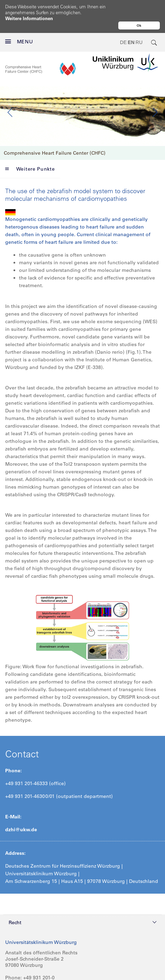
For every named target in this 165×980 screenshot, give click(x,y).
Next (155, 98)
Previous (10, 98)
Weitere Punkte (30, 154)
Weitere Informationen (29, 18)
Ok (139, 25)
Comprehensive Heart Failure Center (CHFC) (55, 138)
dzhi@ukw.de (21, 815)
